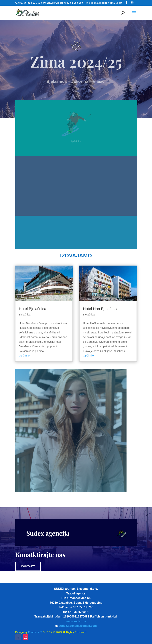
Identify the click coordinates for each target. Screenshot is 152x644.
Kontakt (28, 566)
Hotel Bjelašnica (33, 309)
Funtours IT (35, 632)
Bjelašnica (25, 315)
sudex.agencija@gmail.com (78, 626)
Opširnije (24, 355)
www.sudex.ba (76, 621)
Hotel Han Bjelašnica (101, 309)
